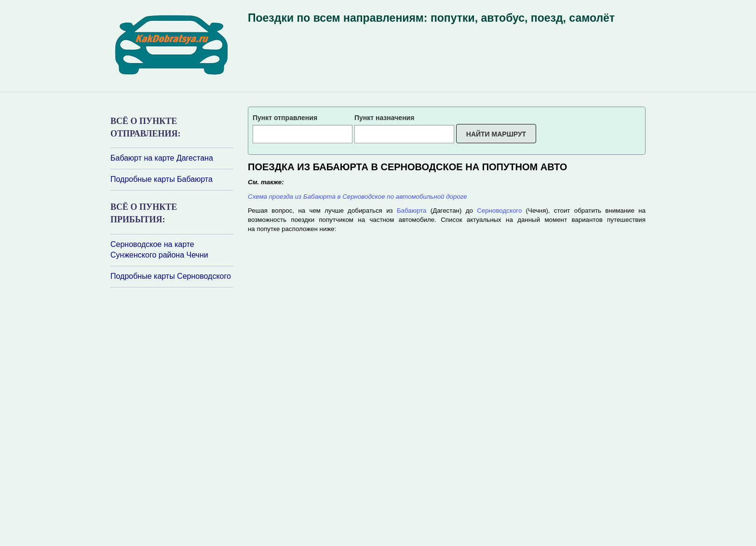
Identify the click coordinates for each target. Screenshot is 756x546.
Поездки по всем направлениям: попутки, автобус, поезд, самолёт (431, 18)
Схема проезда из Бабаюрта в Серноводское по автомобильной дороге (358, 197)
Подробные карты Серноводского (171, 276)
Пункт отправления (285, 118)
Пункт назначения (384, 118)
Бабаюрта (412, 211)
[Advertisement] (168, 416)
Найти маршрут (496, 134)
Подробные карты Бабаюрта (162, 179)
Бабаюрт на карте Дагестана (162, 158)
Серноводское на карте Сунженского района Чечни (159, 250)
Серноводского (499, 211)
